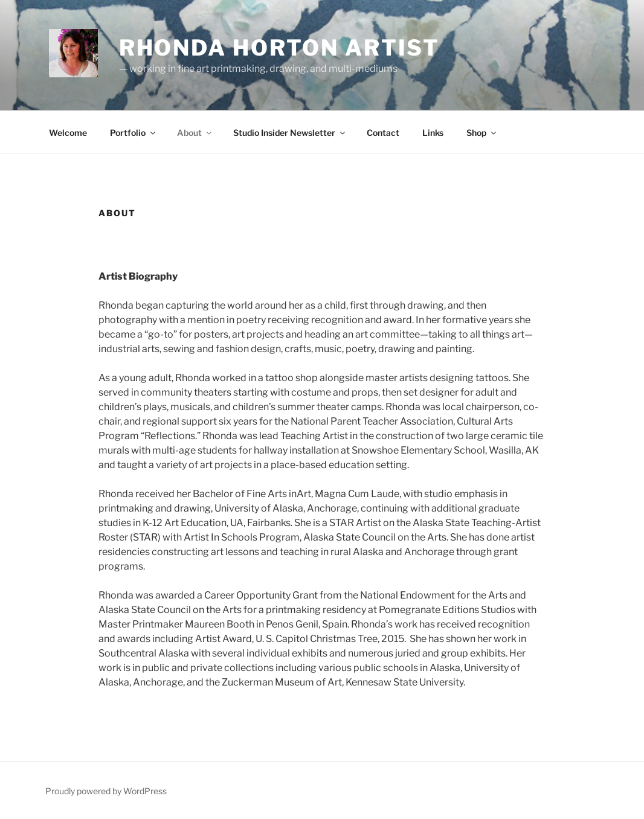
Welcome (68, 133)
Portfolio (134, 133)
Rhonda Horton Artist (280, 48)
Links (433, 133)
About (195, 133)
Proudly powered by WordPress (106, 791)
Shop (482, 133)
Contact (383, 133)
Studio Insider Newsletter (290, 133)
